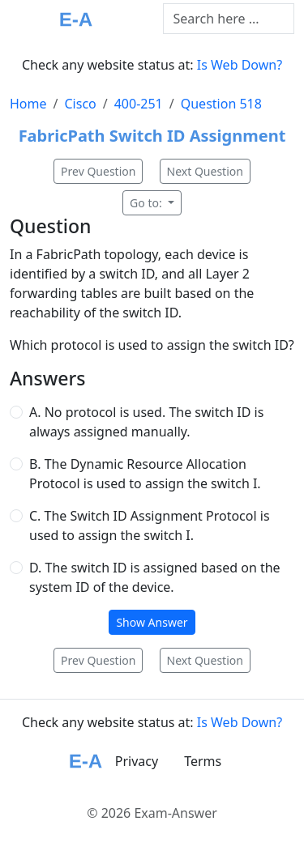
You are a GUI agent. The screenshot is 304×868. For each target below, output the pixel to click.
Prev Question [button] (98, 171)
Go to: (147, 203)
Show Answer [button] (152, 622)
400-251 (139, 104)
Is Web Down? (240, 65)
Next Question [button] (205, 171)
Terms (203, 761)
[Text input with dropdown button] (229, 19)
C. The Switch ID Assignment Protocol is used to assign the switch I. (150, 525)
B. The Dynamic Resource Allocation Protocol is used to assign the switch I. (145, 474)
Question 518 (221, 104)
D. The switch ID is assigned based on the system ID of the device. (155, 577)
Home (28, 104)
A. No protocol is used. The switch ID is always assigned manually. (146, 422)
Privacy (137, 761)
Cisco (80, 104)
